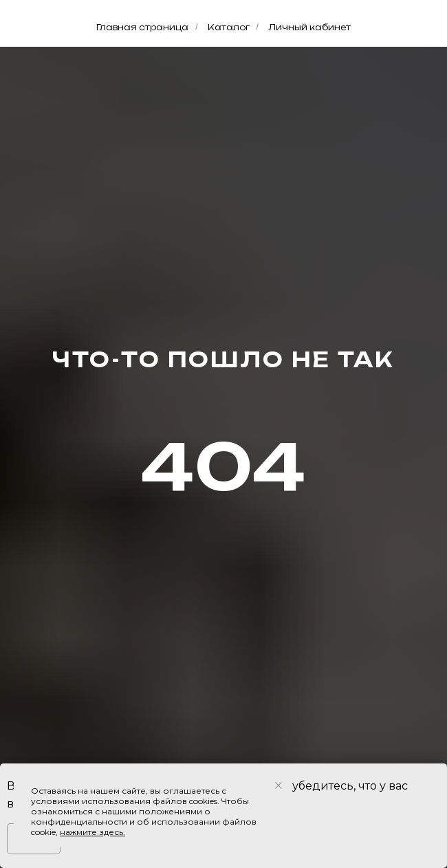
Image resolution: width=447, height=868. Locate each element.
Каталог (229, 27)
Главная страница (142, 27)
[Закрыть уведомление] (279, 785)
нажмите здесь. (92, 832)
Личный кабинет (309, 27)
